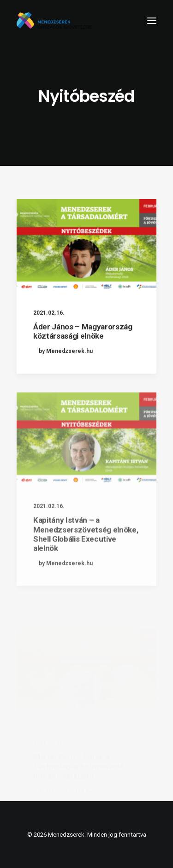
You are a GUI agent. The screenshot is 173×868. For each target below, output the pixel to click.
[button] (152, 21)
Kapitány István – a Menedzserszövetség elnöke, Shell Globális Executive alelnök (86, 557)
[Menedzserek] (54, 21)
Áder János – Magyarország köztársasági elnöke (83, 331)
